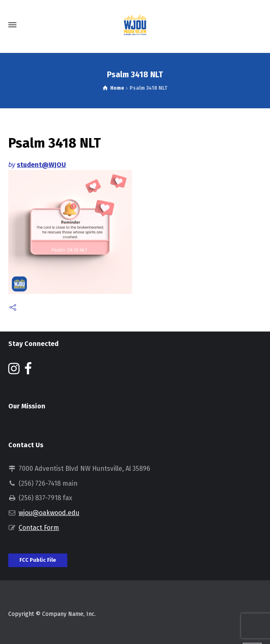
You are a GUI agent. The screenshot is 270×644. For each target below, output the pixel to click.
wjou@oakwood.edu (49, 513)
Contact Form (39, 528)
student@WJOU (41, 165)
